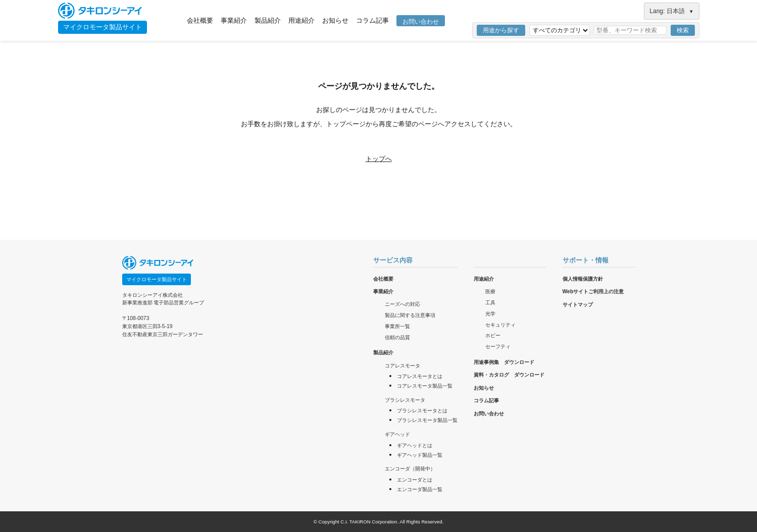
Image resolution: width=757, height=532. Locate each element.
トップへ (379, 159)
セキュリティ (500, 325)
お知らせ (335, 20)
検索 (683, 30)
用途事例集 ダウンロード (504, 362)
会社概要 (200, 20)
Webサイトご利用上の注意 (593, 291)
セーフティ (498, 347)
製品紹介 (268, 20)
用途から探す (501, 30)
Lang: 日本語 (671, 11)
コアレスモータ (402, 366)
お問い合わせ (421, 22)
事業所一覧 (397, 326)
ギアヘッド (397, 434)
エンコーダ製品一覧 (420, 489)
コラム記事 (372, 20)
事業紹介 (234, 20)
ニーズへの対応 (402, 304)
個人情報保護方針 (583, 279)
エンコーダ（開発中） (410, 469)
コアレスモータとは (420, 376)
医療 (490, 291)
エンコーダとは (415, 480)
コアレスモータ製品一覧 (425, 386)
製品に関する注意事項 (410, 315)
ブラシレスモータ (405, 400)
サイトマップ (578, 305)
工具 (490, 303)
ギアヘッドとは (415, 445)
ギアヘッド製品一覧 (420, 455)
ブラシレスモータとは (422, 411)
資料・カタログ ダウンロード (509, 375)
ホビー (493, 335)
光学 (490, 314)
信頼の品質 (397, 337)
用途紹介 (301, 20)
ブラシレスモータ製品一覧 (427, 420)
